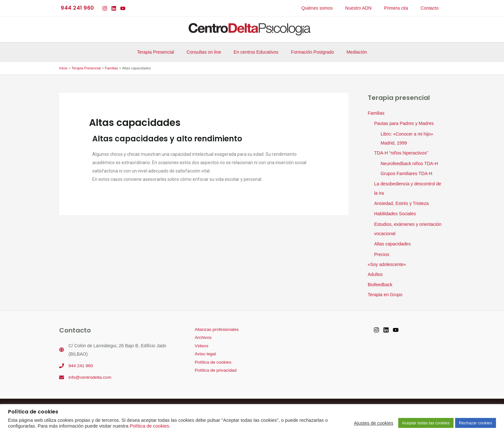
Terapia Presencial (162, 52)
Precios (382, 252)
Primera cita (401, 8)
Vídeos (200, 343)
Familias (376, 113)
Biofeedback (380, 282)
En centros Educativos (256, 52)
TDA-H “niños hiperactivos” (401, 153)
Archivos (202, 335)
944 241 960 (81, 363)
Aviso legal (204, 352)
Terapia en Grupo (385, 292)
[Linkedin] (114, 8)
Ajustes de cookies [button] (373, 423)
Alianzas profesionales (216, 327)
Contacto (431, 8)
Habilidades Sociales (395, 212)
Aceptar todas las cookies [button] (426, 423)
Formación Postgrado (309, 52)
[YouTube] (123, 8)
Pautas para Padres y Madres (404, 123)
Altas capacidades (392, 242)
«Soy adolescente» (387, 262)
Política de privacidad (215, 368)
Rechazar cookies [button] (476, 423)
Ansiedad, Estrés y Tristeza (401, 202)
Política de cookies (212, 360)
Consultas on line (207, 52)
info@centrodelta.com (90, 374)
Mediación (350, 52)
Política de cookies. (150, 426)
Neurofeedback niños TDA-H (409, 163)
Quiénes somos (329, 8)
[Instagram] (105, 8)
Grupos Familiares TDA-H (406, 173)
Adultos (375, 272)
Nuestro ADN (367, 8)
